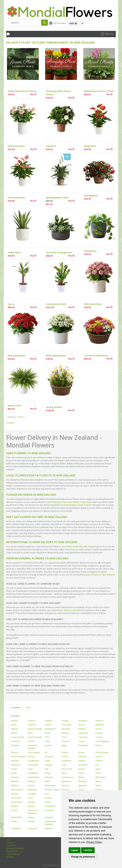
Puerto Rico (16, 798)
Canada (99, 733)
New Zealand (17, 790)
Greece (99, 757)
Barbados (66, 729)
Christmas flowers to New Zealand (75, 505)
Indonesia (83, 765)
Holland (99, 761)
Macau (81, 777)
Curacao (65, 741)
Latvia (98, 773)
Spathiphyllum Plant (57, 198)
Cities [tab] (28, 708)
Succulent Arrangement (59, 252)
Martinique (66, 781)
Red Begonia (91, 195)
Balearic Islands (35, 729)
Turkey (14, 821)
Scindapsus (90, 251)
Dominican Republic (33, 747)
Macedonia (100, 777)
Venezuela (32, 828)
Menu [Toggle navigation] (107, 34)
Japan (98, 769)
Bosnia (14, 733)
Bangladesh (50, 729)
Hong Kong (33, 765)
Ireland (14, 769)
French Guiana (102, 752)
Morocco (66, 785)
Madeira (15, 781)
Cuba (47, 741)
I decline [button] (88, 850)
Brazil (30, 733)
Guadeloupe (33, 761)
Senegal (31, 802)
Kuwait (81, 773)
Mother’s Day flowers (83, 502)
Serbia (48, 802)
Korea (64, 773)
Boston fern (14, 406)
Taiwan (31, 817)
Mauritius (83, 781)
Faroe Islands (34, 752)
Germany (49, 757)
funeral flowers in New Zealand (100, 575)
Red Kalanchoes (17, 356)
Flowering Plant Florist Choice (58, 93)
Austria (48, 725)
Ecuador (49, 745)
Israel (30, 769)
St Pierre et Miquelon (33, 812)
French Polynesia (19, 757)
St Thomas (49, 810)
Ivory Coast (67, 769)
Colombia (83, 737)
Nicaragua (32, 790)
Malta (47, 781)
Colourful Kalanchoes (96, 355)
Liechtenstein (34, 777)
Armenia (99, 721)
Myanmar (83, 785)
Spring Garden (54, 407)
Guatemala (67, 761)
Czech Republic (102, 741)
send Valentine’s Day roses (59, 502)
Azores (82, 725)
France (81, 752)
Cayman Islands (35, 737)
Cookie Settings (13, 854)
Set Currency (60, 23)
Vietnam (48, 828)
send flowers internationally (74, 546)
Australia (32, 725)
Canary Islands (18, 737)
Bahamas (100, 725)
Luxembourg (67, 777)
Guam (47, 761)
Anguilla (48, 721)
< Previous (11, 417)
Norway (65, 790)
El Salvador (83, 745)
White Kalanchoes (56, 356)
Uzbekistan (16, 828)
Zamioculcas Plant (56, 304)
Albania (14, 721)
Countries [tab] (16, 708)
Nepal (98, 785)
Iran (97, 765)
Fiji (46, 752)
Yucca (11, 304)
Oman (81, 790)
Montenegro (50, 785)
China (64, 737)
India (64, 765)
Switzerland (16, 817)
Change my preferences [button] (83, 857)
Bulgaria (65, 733)
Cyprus (82, 741)
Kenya (47, 773)
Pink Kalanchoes (93, 304)
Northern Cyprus (52, 790)
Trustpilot (11, 423)
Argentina (83, 721)
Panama (15, 794)
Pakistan (99, 790)
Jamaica (82, 769)
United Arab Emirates (50, 823)
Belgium (82, 729)
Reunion (48, 798)
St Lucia (14, 810)
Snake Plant (14, 252)
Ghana (65, 757)
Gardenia (51, 146)
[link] (94, 842)
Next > (22, 417)
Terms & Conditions (15, 848)
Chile (47, 737)
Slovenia (32, 806)
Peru (47, 794)
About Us (10, 843)
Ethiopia (15, 752)
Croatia (31, 741)
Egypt (64, 745)
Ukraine (31, 821)
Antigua (65, 721)
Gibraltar (83, 757)
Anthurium (90, 146)
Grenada (15, 761)
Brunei (48, 733)
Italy (47, 769)
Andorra (32, 721)
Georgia (31, 757)
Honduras (15, 765)
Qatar (30, 798)
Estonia (99, 745)
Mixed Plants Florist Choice (99, 91)
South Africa (50, 806)
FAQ (8, 840)
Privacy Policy (94, 842)
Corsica (99, 737)
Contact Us (11, 845)
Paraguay (32, 794)
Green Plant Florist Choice (22, 91)
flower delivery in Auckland (69, 610)
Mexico (99, 781)
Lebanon (15, 777)
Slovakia (15, 806)
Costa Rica (16, 741)
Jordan (14, 773)
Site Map (10, 857)
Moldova (15, 785)
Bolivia (98, 729)
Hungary (49, 765)
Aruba (14, 725)
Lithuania (49, 777)
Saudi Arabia (17, 802)
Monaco (31, 785)
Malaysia (32, 781)
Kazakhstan (33, 773)
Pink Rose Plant (16, 146)
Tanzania (49, 817)
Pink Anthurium (16, 198)
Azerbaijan (66, 725)
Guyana (82, 761)
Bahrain (14, 729)
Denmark (15, 745)
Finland (65, 752)
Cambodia (83, 733)
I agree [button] (75, 850)
